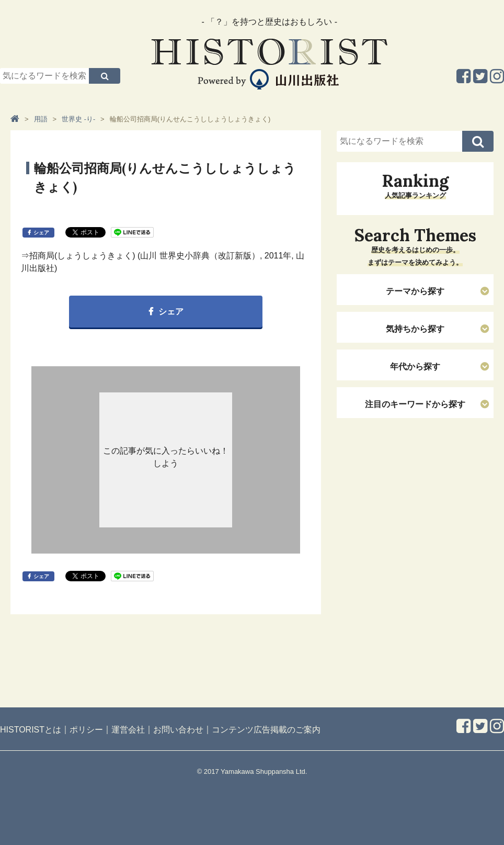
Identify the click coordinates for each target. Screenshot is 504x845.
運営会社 (128, 730)
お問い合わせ (178, 730)
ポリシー (86, 730)
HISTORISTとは (31, 730)
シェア (41, 233)
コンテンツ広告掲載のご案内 (266, 730)
